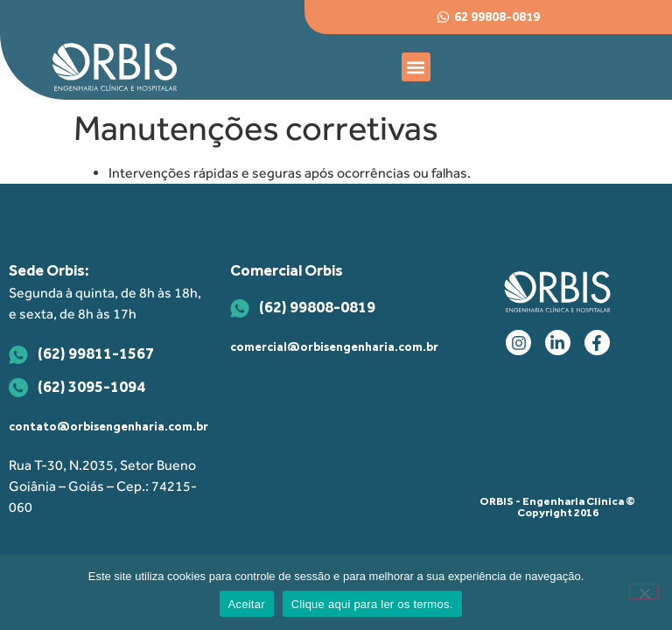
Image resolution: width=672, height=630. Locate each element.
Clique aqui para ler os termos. (372, 604)
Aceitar (247, 604)
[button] (416, 67)
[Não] (644, 591)
